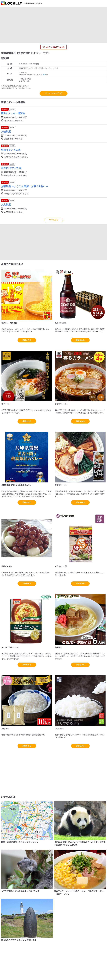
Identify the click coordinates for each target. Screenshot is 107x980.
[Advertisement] (53, 25)
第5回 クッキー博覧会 (13, 113)
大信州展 (6, 132)
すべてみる (53, 220)
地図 (44, 75)
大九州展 (6, 205)
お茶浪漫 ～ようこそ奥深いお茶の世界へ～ (25, 186)
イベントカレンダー (53, 93)
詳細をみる (27, 340)
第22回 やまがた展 (11, 168)
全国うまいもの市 (11, 150)
